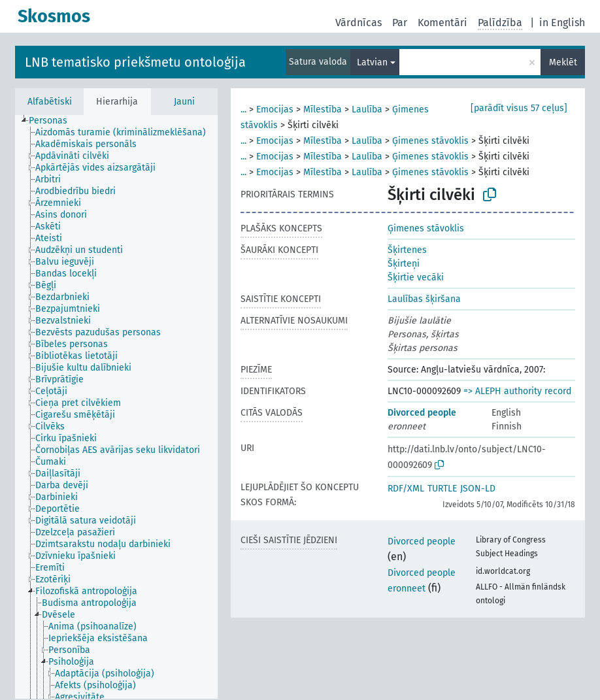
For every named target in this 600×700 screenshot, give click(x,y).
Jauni (184, 102)
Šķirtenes (407, 250)
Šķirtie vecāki (416, 277)
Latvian (372, 62)
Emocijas (275, 109)
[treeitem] (54, 121)
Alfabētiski (50, 102)
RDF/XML (406, 489)
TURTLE (442, 489)
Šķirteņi (404, 264)
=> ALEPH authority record (517, 391)
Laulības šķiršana (424, 299)
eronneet (407, 589)
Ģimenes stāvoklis (430, 141)
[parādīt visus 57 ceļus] (519, 108)
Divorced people (422, 413)
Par (400, 23)
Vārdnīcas (358, 23)
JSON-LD (478, 489)
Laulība (367, 109)
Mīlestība (323, 109)
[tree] (116, 407)
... (243, 109)
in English (562, 23)
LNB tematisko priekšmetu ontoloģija (135, 62)
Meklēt (563, 62)
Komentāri (442, 23)
